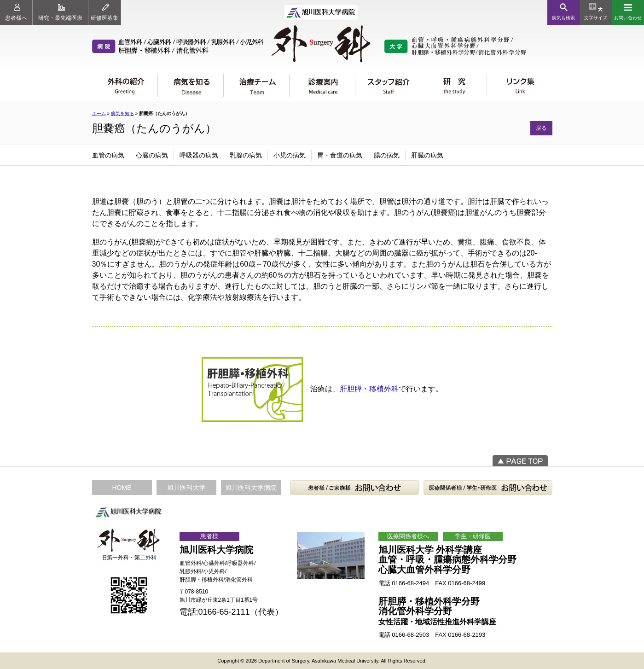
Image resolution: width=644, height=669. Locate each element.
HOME (122, 488)
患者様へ (16, 12)
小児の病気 (290, 155)
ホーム (99, 113)
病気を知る (122, 113)
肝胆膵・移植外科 (369, 389)
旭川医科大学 (186, 488)
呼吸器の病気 (199, 155)
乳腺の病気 (246, 155)
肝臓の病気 (427, 155)
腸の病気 (387, 155)
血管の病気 (108, 155)
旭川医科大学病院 (251, 488)
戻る (541, 128)
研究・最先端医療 (60, 12)
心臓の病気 (152, 155)
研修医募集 (104, 12)
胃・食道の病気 (340, 155)
